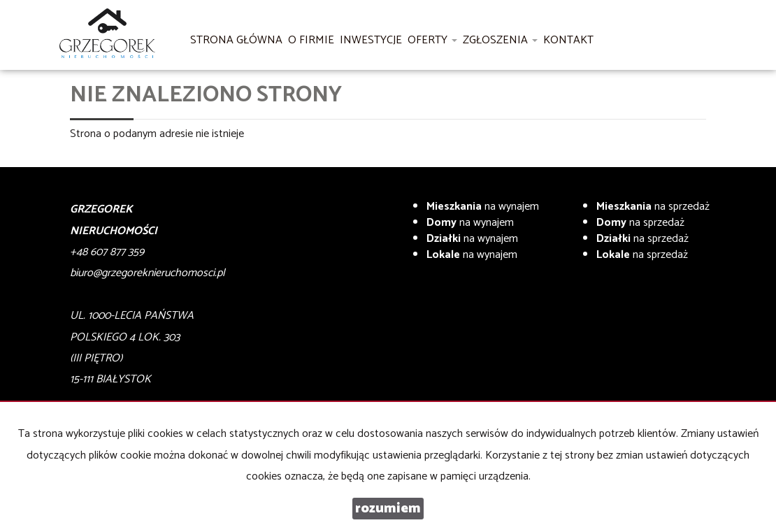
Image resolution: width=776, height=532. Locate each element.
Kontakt (568, 40)
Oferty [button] (432, 40)
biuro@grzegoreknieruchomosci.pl (148, 273)
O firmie (311, 40)
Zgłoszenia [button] (500, 40)
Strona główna (236, 40)
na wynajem (483, 207)
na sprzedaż (653, 207)
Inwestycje (371, 40)
